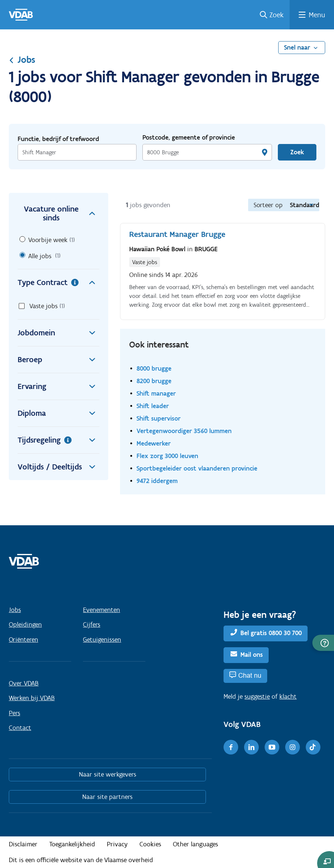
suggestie (257, 696)
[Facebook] (231, 747)
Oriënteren (23, 640)
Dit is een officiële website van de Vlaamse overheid (81, 860)
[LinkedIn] (251, 747)
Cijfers (92, 624)
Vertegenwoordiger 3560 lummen (184, 431)
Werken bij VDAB (32, 698)
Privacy (117, 844)
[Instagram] (293, 747)
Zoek (277, 15)
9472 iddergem (157, 481)
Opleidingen (25, 624)
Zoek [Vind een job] (297, 152)
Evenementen (101, 610)
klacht (288, 696)
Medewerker (154, 443)
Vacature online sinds (62, 213)
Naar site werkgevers (108, 774)
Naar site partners (107, 797)
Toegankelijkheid (72, 844)
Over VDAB (24, 683)
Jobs (22, 60)
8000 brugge (154, 368)
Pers (14, 713)
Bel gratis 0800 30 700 (271, 633)
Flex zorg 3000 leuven (167, 456)
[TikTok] (313, 747)
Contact (20, 728)
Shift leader (153, 406)
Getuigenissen (102, 640)
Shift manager (156, 393)
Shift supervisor (159, 418)
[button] (323, 643)
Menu (317, 15)
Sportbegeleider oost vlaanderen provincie (197, 468)
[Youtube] (272, 747)
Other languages (195, 844)
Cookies (150, 844)
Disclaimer (23, 844)
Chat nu (250, 675)
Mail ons (252, 655)
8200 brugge (154, 381)
